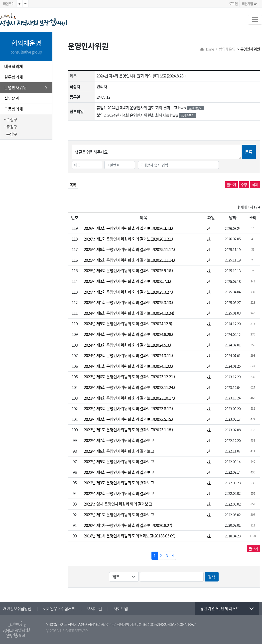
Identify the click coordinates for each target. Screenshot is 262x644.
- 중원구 (11, 127)
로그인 (233, 4)
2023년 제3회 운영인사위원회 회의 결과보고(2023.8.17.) (128, 408)
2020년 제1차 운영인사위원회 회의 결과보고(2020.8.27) (128, 525)
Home (207, 49)
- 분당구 (11, 134)
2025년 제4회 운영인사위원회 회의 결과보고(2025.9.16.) (128, 270)
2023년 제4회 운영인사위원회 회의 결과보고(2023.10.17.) (129, 398)
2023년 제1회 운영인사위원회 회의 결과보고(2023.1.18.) (128, 430)
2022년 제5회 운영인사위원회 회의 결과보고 (119, 461)
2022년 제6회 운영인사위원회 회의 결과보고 (119, 451)
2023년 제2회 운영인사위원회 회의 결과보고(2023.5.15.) (128, 419)
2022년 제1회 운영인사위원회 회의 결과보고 (119, 515)
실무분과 (12, 98)
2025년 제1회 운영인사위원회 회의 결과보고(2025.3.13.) (128, 302)
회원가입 (249, 4)
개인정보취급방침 (17, 608)
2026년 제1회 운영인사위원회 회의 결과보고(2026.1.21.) (128, 239)
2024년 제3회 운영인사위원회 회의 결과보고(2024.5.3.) (127, 345)
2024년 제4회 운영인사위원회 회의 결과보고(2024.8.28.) (128, 334)
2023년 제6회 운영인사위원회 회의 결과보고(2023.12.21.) (129, 377)
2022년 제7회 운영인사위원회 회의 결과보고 (119, 440)
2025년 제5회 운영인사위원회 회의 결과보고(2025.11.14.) (129, 260)
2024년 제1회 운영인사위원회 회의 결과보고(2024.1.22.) (128, 366)
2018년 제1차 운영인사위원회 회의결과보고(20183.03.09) (130, 536)
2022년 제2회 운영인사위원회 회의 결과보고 (119, 493)
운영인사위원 (26, 88)
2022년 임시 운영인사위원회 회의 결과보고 (118, 504)
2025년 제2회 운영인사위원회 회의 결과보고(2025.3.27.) (128, 292)
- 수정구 (11, 119)
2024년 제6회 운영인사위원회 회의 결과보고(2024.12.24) (129, 313)
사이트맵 (121, 608)
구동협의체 (14, 109)
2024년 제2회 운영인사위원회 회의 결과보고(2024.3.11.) (128, 355)
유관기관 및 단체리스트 (220, 608)
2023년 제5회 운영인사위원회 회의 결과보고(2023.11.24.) (129, 387)
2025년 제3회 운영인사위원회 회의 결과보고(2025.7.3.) (127, 281)
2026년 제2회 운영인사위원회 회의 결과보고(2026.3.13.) (128, 228)
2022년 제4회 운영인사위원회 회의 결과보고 (119, 472)
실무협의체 (14, 77)
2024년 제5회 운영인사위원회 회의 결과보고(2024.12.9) (128, 323)
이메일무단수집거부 (59, 608)
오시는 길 (94, 608)
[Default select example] (124, 577)
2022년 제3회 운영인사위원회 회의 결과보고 (119, 483)
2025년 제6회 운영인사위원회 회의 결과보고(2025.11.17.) (129, 249)
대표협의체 (14, 66)
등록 (249, 152)
